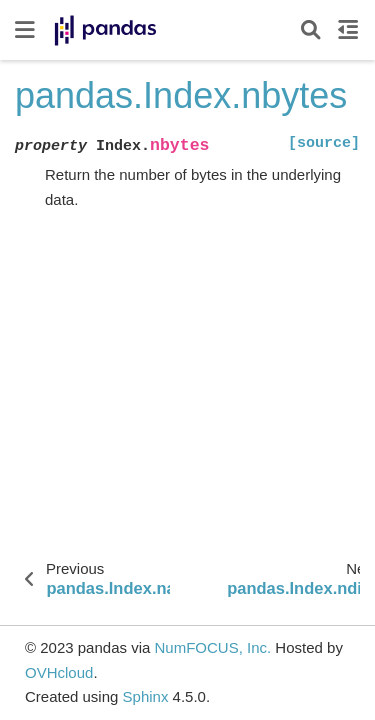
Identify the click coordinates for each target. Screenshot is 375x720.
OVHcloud (59, 672)
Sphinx (146, 696)
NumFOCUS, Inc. (212, 647)
